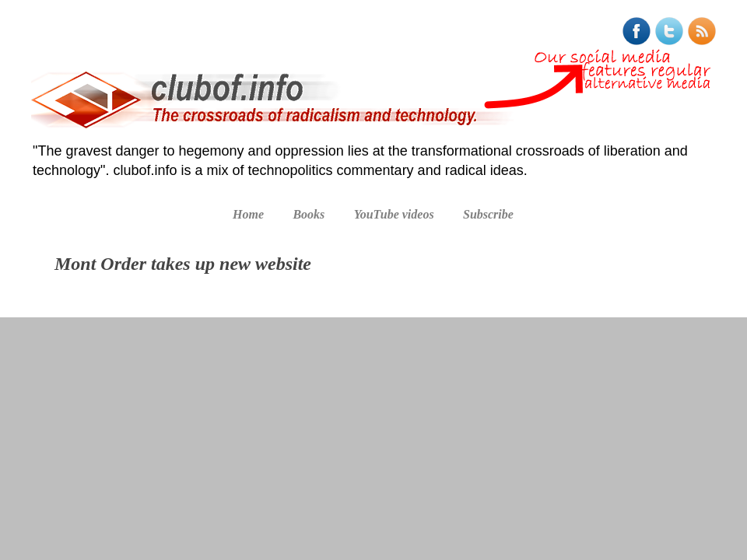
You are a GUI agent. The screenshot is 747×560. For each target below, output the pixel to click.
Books (309, 214)
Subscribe (488, 214)
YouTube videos (394, 214)
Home (248, 214)
